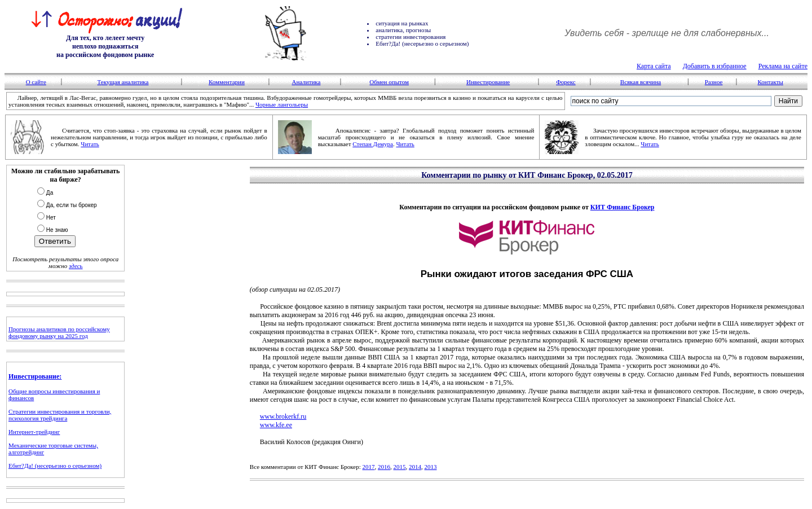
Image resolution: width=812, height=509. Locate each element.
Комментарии (227, 82)
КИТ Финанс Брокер (623, 207)
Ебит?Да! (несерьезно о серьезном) (55, 466)
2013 (431, 467)
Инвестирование (488, 82)
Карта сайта (654, 66)
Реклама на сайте (783, 66)
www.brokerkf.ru (283, 416)
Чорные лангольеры (282, 104)
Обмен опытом (389, 82)
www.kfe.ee (276, 425)
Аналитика (306, 82)
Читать (90, 144)
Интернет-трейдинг (34, 432)
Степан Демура (373, 144)
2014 (415, 467)
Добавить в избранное (715, 66)
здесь (76, 266)
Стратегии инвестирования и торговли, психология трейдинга (60, 415)
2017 (369, 467)
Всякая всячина (641, 82)
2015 (400, 467)
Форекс (566, 82)
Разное (714, 82)
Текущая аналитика (123, 82)
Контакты (770, 82)
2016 (384, 467)
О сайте (36, 82)
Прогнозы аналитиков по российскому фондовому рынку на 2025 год (59, 332)
